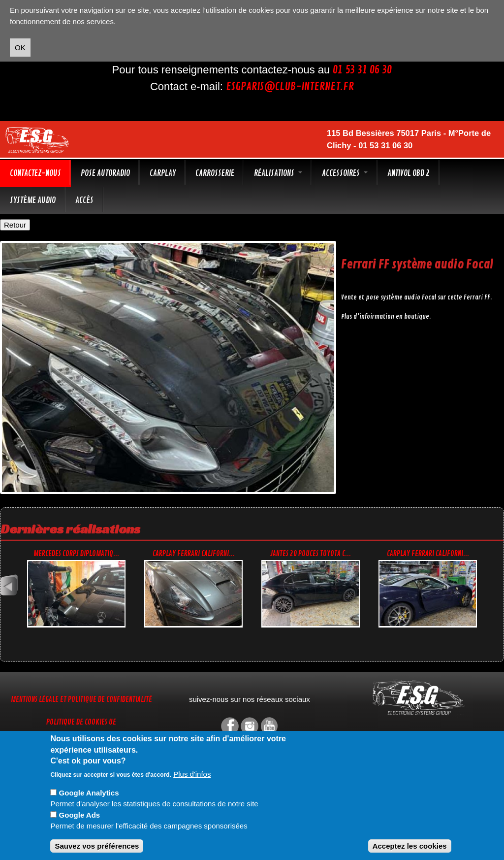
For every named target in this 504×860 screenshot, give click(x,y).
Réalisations (278, 173)
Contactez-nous (35, 173)
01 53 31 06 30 (362, 70)
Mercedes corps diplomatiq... (76, 554)
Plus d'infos (192, 774)
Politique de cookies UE (81, 722)
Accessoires (345, 173)
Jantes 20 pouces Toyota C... (311, 554)
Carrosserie (215, 173)
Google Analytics (89, 793)
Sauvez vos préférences (97, 846)
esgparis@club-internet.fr (290, 87)
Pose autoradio (105, 173)
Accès (84, 200)
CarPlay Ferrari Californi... (194, 554)
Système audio (33, 200)
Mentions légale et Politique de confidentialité (81, 700)
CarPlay (163, 173)
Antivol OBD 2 (409, 173)
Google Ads (80, 815)
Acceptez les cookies (410, 846)
